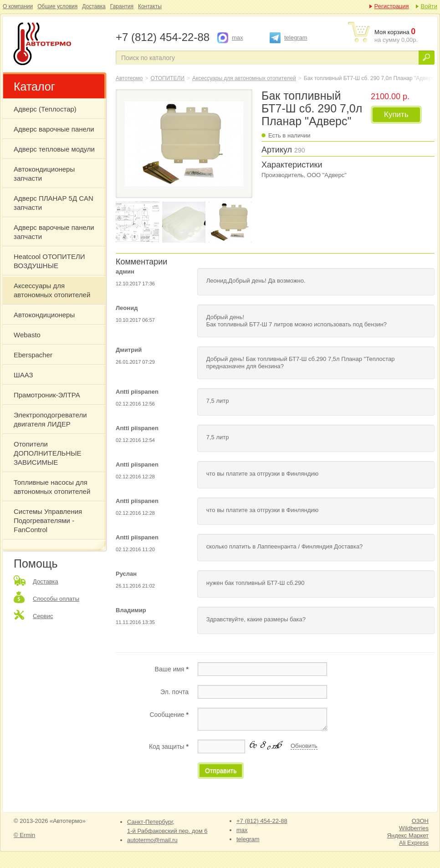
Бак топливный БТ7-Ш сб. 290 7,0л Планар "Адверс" (58, 45)
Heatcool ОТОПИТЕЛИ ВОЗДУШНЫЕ (49, 261)
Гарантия (122, 6)
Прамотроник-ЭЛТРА (47, 395)
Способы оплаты (56, 599)
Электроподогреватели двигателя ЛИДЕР (50, 419)
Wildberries (414, 828)
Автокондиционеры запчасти (44, 174)
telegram (296, 38)
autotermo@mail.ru (152, 840)
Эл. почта (174, 692)
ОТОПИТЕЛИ (168, 78)
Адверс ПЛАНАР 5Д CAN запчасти (54, 203)
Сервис (43, 616)
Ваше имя (172, 669)
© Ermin (24, 835)
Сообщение (169, 715)
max (238, 38)
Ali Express (414, 843)
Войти (429, 6)
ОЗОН (420, 821)
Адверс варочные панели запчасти (54, 232)
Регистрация (392, 6)
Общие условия (57, 6)
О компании (18, 6)
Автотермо (129, 78)
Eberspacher (33, 355)
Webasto (27, 335)
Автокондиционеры (44, 315)
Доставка (94, 6)
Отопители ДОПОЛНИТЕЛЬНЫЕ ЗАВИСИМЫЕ (48, 453)
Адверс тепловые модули (54, 149)
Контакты (150, 6)
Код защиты (169, 746)
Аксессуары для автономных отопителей (52, 290)
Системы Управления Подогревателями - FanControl (48, 520)
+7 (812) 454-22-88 (262, 821)
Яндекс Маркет (408, 835)
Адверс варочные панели (54, 129)
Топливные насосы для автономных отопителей (52, 487)
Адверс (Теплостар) (45, 109)
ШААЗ (23, 375)
